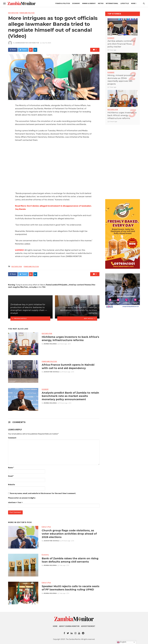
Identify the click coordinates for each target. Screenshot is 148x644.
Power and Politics (27, 13)
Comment (12, 438)
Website (12, 485)
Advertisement (88, 626)
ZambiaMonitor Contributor (27, 43)
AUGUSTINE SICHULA (52, 372)
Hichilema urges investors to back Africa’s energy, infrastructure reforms (70, 338)
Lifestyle (110, 3)
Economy (62, 3)
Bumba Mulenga (50, 344)
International (97, 3)
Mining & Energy (74, 3)
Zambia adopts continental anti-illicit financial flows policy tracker (121, 44)
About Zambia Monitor (69, 626)
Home (55, 626)
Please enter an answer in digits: (22, 498)
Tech (134, 3)
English (122, 642)
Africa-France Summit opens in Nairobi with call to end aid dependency (68, 366)
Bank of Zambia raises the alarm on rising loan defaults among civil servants (70, 560)
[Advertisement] (123, 160)
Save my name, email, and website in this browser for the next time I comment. (43, 493)
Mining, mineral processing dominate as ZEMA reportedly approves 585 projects (121, 80)
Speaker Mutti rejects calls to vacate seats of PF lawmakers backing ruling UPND (71, 588)
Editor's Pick (13, 13)
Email (11, 476)
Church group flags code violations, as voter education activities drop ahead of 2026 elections (69, 534)
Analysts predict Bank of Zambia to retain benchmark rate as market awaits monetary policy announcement (70, 396)
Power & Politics (48, 3)
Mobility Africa (123, 3)
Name (11, 468)
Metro (86, 3)
